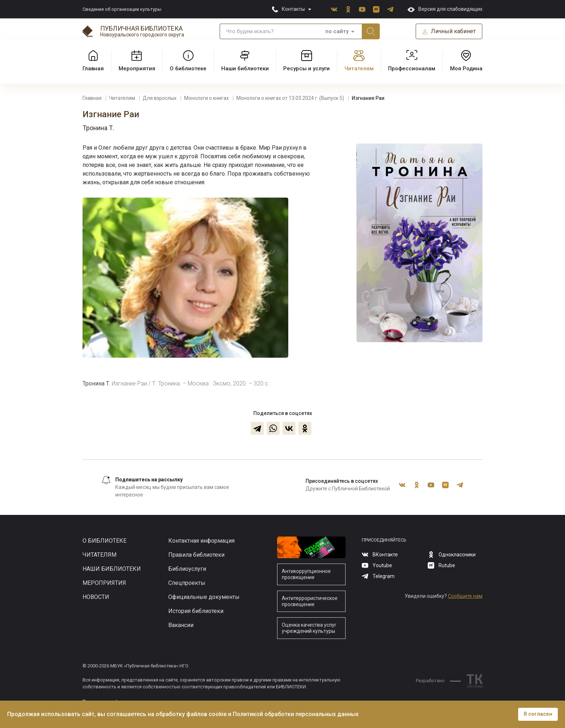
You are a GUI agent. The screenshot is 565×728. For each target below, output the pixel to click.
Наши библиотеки (112, 569)
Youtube (362, 9)
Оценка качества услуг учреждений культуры (309, 628)
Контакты (293, 9)
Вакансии (181, 625)
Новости (96, 597)
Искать (371, 31)
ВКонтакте (334, 9)
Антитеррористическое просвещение (310, 601)
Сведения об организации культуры (122, 9)
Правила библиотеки (196, 555)
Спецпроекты (187, 583)
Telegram (390, 9)
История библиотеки (196, 611)
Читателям (99, 555)
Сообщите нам (465, 596)
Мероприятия (104, 583)
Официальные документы (204, 597)
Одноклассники (348, 9)
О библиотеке (104, 541)
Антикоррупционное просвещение (306, 574)
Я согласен (538, 714)
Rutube (376, 9)
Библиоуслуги (187, 569)
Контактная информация (201, 541)
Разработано (438, 681)
